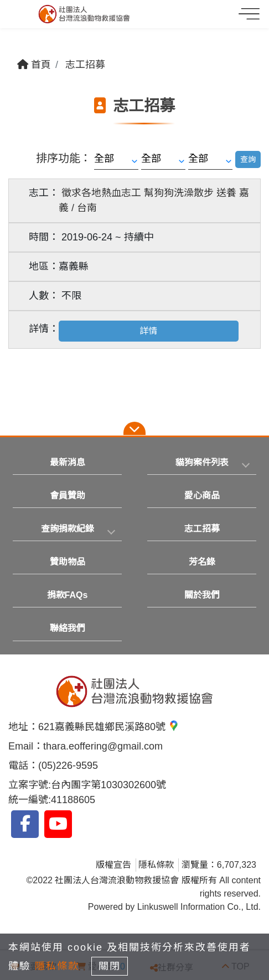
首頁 (34, 65)
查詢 (248, 159)
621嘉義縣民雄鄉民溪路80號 (109, 727)
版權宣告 (113, 865)
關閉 (110, 966)
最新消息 (68, 462)
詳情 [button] (148, 331)
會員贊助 (68, 496)
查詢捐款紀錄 (68, 529)
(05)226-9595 (68, 766)
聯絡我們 (68, 628)
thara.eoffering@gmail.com (103, 746)
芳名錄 (202, 562)
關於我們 (202, 595)
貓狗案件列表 (202, 462)
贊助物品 (68, 562)
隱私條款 (156, 865)
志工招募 (85, 65)
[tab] (202, 463)
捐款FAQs (68, 595)
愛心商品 (202, 496)
